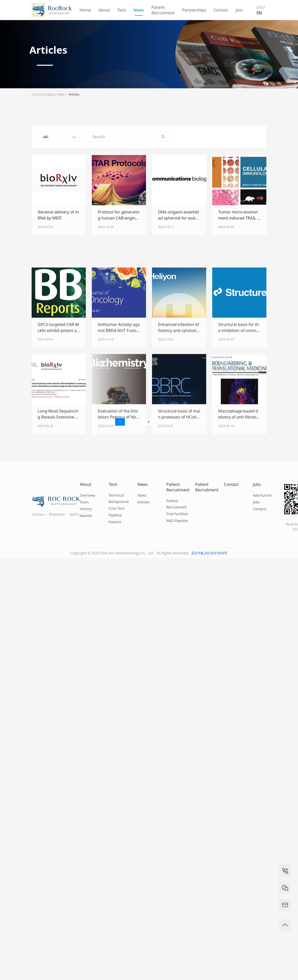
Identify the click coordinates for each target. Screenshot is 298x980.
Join (239, 10)
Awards (86, 516)
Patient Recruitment (163, 10)
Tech (122, 10)
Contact (221, 10)
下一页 (191, 422)
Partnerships (194, 10)
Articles (74, 94)
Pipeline (115, 515)
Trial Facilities (177, 514)
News (139, 10)
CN (259, 7)
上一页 (107, 422)
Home (85, 10)
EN (259, 13)
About (104, 10)
